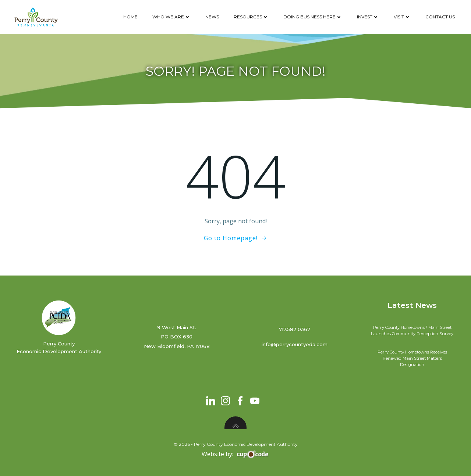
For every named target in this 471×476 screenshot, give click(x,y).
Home (130, 17)
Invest (368, 17)
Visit (402, 17)
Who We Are (171, 17)
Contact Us (440, 17)
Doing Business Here (313, 17)
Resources (251, 17)
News (212, 17)
